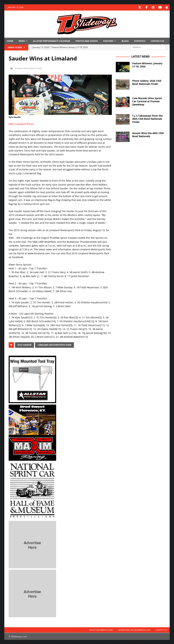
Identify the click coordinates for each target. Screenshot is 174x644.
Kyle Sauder (25, 345)
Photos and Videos (87, 41)
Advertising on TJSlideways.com (134, 630)
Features (108, 41)
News (22, 41)
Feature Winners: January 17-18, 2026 (147, 65)
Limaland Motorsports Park (28, 68)
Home (10, 41)
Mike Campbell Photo (21, 124)
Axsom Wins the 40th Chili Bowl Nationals (148, 134)
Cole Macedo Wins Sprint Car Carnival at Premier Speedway (147, 101)
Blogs (125, 41)
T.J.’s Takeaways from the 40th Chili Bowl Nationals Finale (147, 119)
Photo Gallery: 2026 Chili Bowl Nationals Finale (147, 82)
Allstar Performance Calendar (52, 41)
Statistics (140, 41)
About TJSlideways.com (101, 630)
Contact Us (157, 41)
